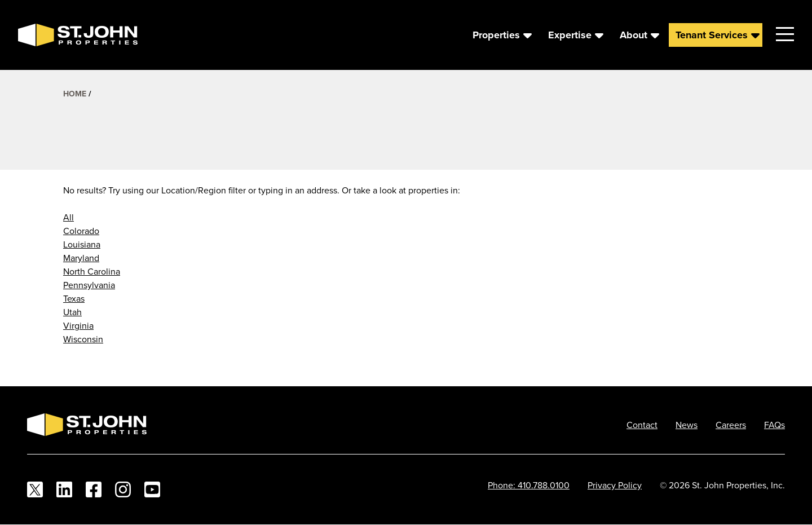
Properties (496, 35)
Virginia (78, 325)
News (687, 425)
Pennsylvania (89, 285)
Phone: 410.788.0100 (529, 485)
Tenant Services (712, 35)
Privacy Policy (615, 485)
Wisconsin (83, 339)
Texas (74, 298)
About (634, 35)
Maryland (81, 258)
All (69, 217)
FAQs (775, 425)
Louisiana (82, 244)
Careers (731, 425)
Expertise (570, 35)
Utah (72, 312)
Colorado (81, 231)
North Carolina (92, 271)
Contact (642, 425)
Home (75, 94)
